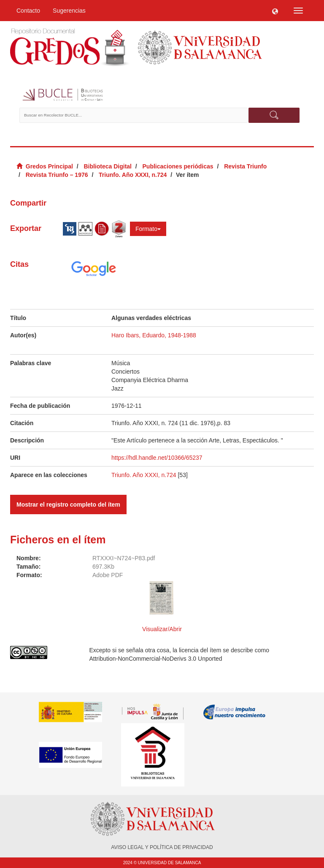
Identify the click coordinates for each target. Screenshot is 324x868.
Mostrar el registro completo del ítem (68, 505)
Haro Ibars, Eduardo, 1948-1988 (154, 335)
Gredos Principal (49, 166)
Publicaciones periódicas (178, 166)
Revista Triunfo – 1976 (57, 175)
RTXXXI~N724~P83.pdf (124, 558)
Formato (148, 229)
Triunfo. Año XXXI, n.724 (133, 175)
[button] (275, 11)
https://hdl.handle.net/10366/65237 (157, 458)
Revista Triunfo (245, 166)
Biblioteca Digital (108, 166)
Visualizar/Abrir (162, 629)
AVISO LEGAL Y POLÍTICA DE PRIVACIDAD (162, 847)
